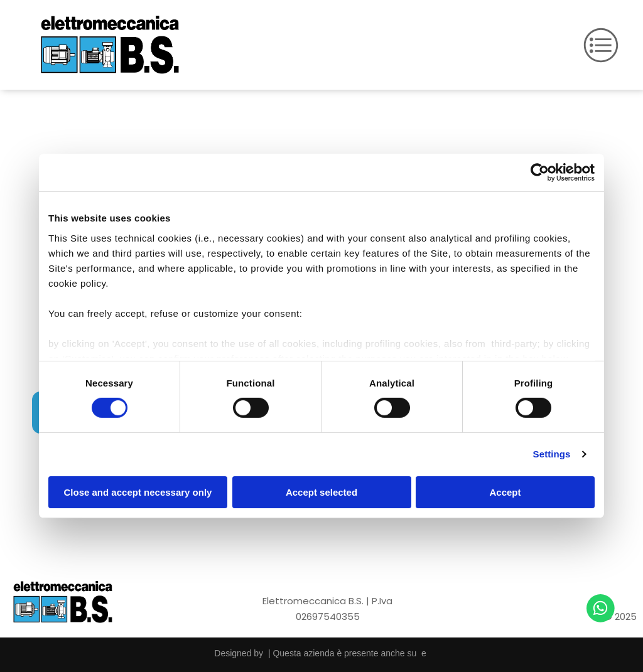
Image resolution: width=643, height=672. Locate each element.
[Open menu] (601, 45)
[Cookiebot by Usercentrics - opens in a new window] (540, 173)
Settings (552, 454)
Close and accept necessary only (138, 492)
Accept (505, 492)
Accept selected (321, 492)
